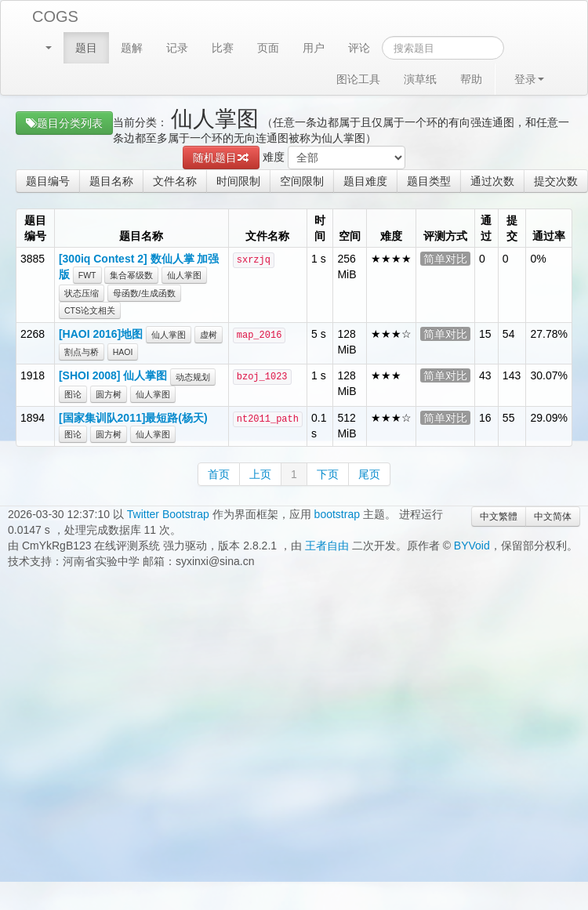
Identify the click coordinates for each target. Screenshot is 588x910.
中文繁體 (499, 517)
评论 (359, 48)
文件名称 (175, 181)
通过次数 (492, 181)
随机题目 (221, 158)
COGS (55, 16)
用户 (314, 48)
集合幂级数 (131, 275)
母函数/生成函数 (144, 293)
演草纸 (420, 79)
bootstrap (337, 514)
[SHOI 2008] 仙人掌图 (113, 375)
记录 (177, 48)
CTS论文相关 (90, 310)
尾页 (369, 474)
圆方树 (109, 394)
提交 (512, 228)
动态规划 (193, 377)
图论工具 (358, 79)
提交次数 (556, 181)
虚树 (209, 335)
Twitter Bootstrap (168, 514)
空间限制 (302, 181)
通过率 (549, 236)
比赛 (223, 48)
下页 (328, 474)
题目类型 (429, 181)
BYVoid (472, 546)
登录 (529, 79)
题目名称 (111, 181)
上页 (260, 474)
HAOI (123, 352)
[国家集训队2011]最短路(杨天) (133, 418)
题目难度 (365, 181)
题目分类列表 (64, 123)
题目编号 (48, 181)
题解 (132, 48)
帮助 (471, 79)
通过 (486, 228)
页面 (268, 48)
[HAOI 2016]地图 (101, 334)
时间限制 (238, 181)
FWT (87, 275)
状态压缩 (82, 293)
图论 (73, 394)
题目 (86, 48)
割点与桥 (82, 352)
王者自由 (327, 546)
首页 (219, 474)
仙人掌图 (184, 275)
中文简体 (553, 517)
